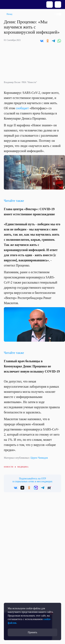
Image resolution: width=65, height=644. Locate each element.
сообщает (22, 108)
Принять (32, 632)
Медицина (23, 467)
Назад (9, 14)
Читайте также (14, 201)
